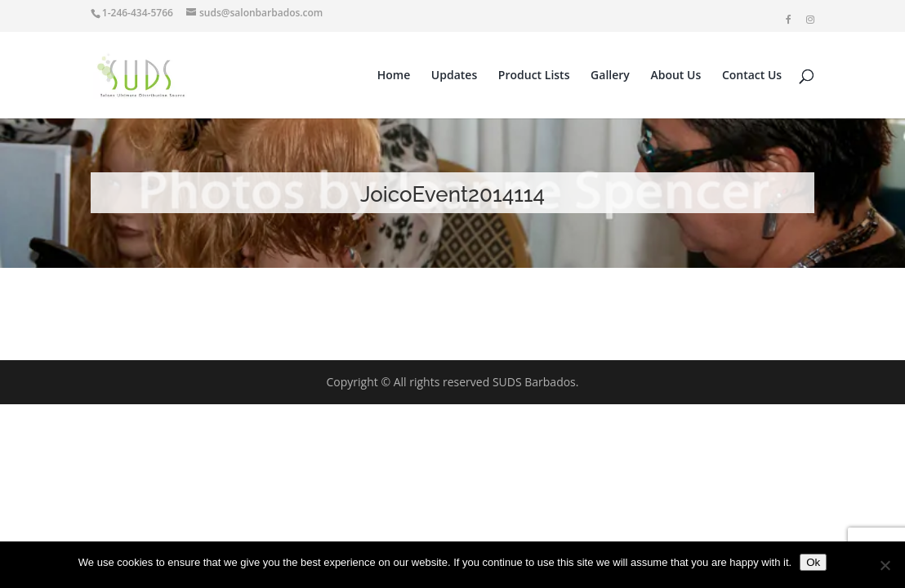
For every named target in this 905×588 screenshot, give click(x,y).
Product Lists (534, 76)
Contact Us (752, 76)
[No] (885, 565)
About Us (675, 76)
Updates (454, 76)
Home (394, 76)
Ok (813, 562)
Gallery (610, 76)
